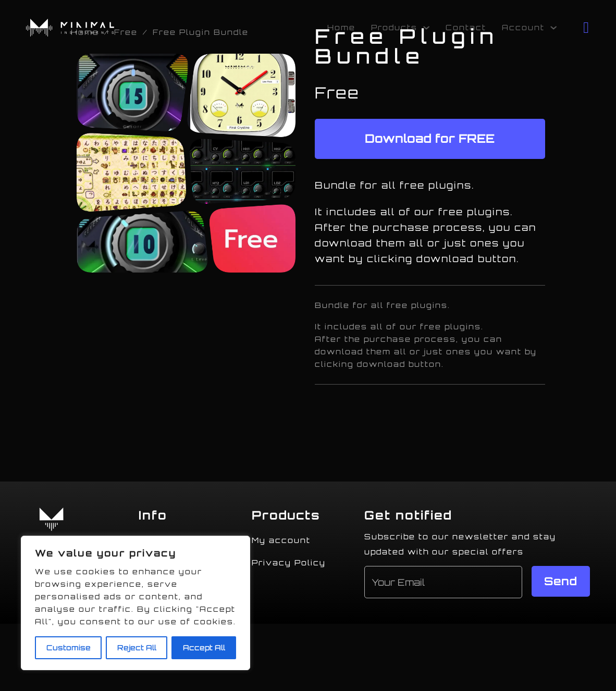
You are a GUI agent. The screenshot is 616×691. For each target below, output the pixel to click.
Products (394, 27)
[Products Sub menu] (426, 28)
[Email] (443, 582)
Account (523, 27)
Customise (69, 647)
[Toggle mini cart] (587, 28)
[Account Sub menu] (553, 28)
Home (341, 27)
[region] (135, 603)
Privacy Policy (289, 563)
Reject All (137, 647)
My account (281, 540)
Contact (466, 27)
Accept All (204, 647)
